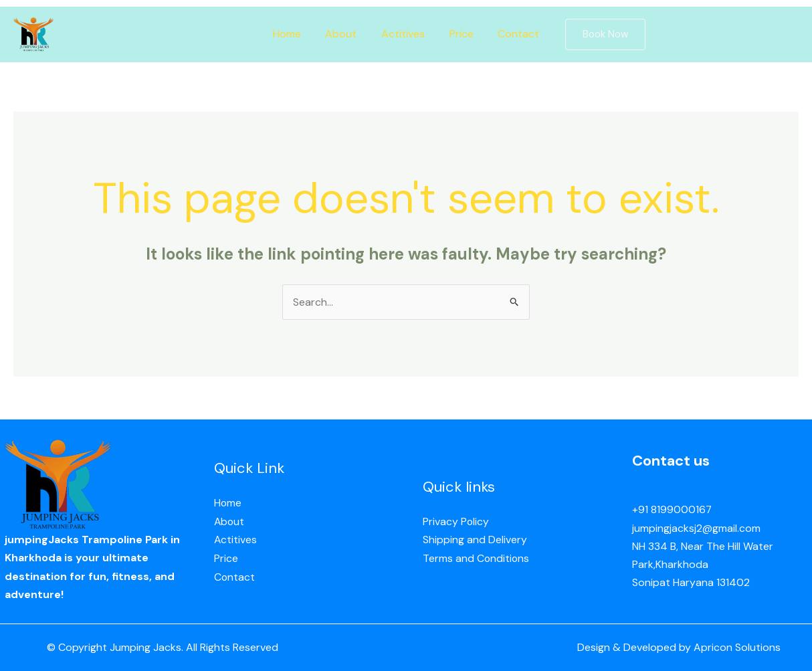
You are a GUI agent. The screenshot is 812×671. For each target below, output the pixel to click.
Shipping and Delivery (475, 540)
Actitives (403, 34)
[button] (597, 34)
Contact (512, 34)
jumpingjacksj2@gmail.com (696, 528)
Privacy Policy (456, 522)
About (344, 34)
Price (458, 34)
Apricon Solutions (737, 648)
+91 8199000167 (672, 510)
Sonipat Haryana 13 (679, 582)
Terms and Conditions (477, 558)
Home (293, 34)
